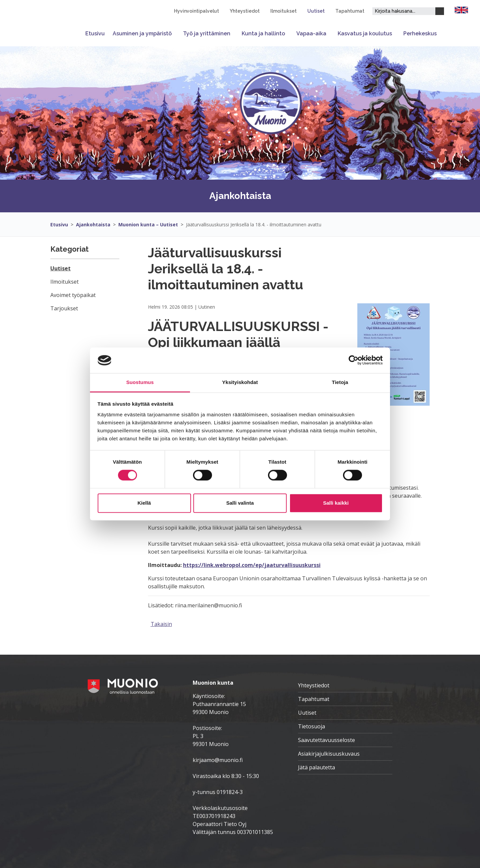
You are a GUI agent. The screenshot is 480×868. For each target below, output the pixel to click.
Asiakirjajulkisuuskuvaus (329, 754)
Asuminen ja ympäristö (142, 33)
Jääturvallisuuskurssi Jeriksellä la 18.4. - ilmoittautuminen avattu (254, 224)
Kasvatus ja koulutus (365, 33)
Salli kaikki (336, 503)
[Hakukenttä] (404, 11)
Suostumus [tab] (140, 382)
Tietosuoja (311, 726)
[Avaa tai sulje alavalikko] (175, 33)
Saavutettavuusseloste (326, 740)
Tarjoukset (64, 308)
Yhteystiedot (245, 11)
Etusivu (95, 33)
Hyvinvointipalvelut (196, 11)
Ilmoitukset (283, 11)
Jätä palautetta (316, 767)
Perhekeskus (420, 33)
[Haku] (440, 11)
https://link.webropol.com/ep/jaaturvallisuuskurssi (252, 565)
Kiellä (144, 503)
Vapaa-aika (311, 33)
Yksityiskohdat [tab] (240, 382)
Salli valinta (240, 503)
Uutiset (316, 11)
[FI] (461, 9)
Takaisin (161, 624)
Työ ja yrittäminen (207, 33)
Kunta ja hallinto (263, 33)
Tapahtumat (350, 11)
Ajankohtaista (93, 224)
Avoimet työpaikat (73, 295)
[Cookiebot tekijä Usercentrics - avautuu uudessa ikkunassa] (353, 360)
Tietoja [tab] (340, 382)
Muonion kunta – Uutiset (148, 224)
